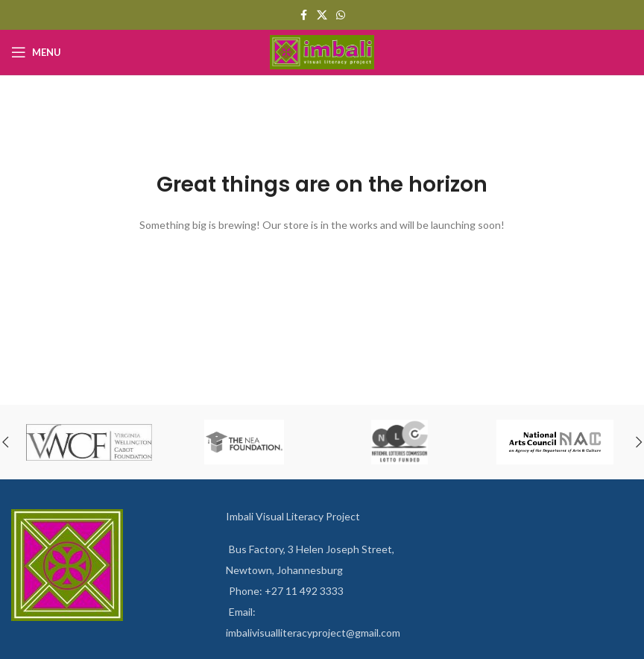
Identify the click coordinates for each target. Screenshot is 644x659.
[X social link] (322, 15)
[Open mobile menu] (36, 52)
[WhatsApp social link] (341, 15)
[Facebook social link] (303, 15)
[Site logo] (322, 51)
